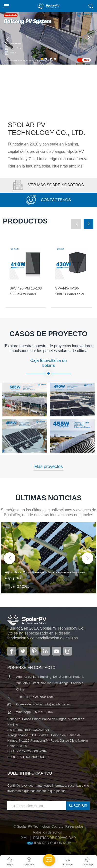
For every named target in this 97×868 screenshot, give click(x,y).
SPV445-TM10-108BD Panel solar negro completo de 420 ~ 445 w (70, 292)
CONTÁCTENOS (48, 200)
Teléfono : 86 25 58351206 (35, 697)
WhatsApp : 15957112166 (34, 712)
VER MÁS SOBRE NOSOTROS (48, 185)
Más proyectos (48, 467)
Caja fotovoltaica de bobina (48, 367)
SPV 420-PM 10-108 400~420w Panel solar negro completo (26, 292)
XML (25, 838)
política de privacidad (54, 838)
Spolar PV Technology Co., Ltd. (47, 129)
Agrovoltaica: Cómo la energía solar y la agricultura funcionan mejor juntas (45, 575)
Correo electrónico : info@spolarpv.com (44, 704)
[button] (42, 59)
